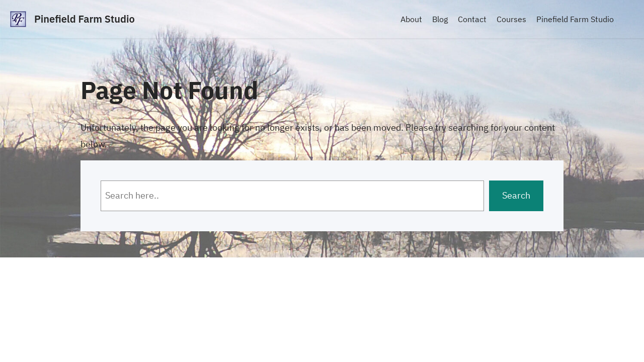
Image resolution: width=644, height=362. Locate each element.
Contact (472, 19)
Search (516, 195)
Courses (511, 19)
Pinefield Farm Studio (85, 19)
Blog (440, 19)
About (411, 19)
